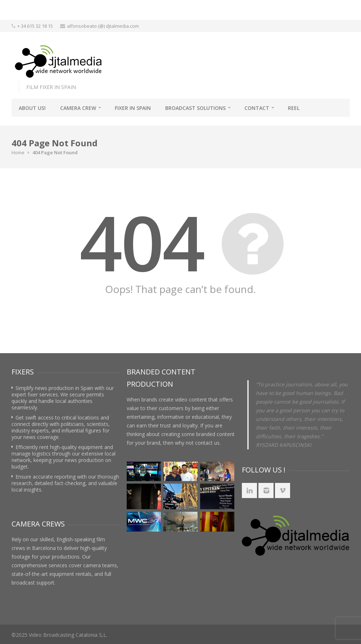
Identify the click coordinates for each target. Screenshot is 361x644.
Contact (257, 108)
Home (18, 152)
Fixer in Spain (133, 108)
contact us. (209, 443)
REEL (294, 108)
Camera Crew (78, 108)
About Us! (32, 108)
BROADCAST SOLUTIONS (195, 108)
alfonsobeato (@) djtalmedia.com (103, 26)
